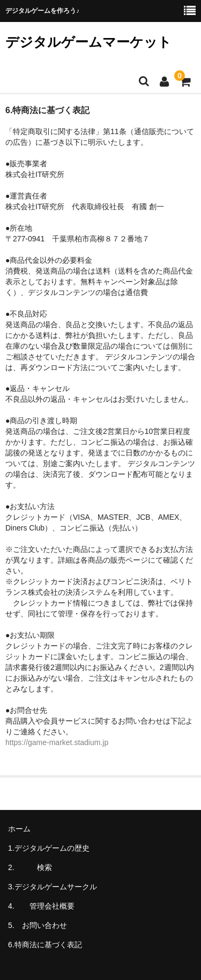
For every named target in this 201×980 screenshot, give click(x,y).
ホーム (19, 829)
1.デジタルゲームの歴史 (49, 848)
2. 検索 (45, 867)
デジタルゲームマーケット (88, 42)
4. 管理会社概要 (45, 906)
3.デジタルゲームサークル (53, 887)
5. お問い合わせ (38, 925)
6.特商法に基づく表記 (45, 945)
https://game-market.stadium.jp (57, 742)
